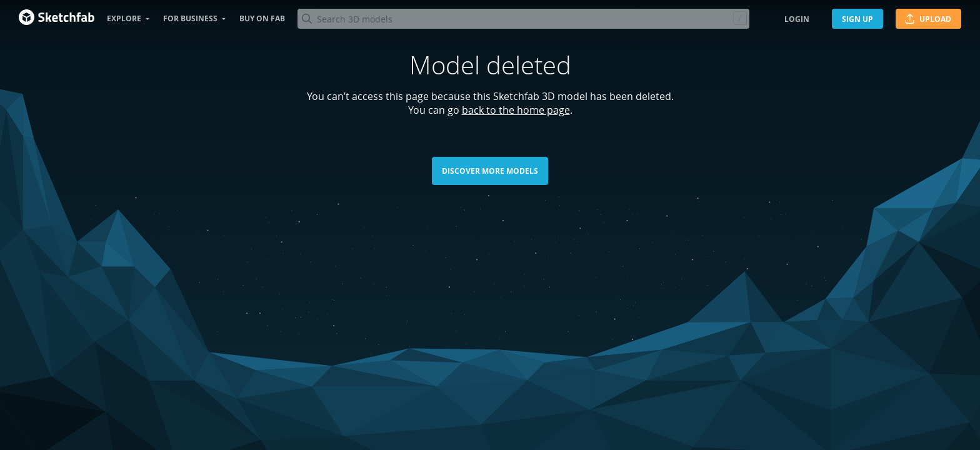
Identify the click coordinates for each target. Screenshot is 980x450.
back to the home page (516, 110)
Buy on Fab (262, 18)
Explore (124, 18)
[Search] (523, 19)
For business (190, 18)
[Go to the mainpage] (57, 19)
